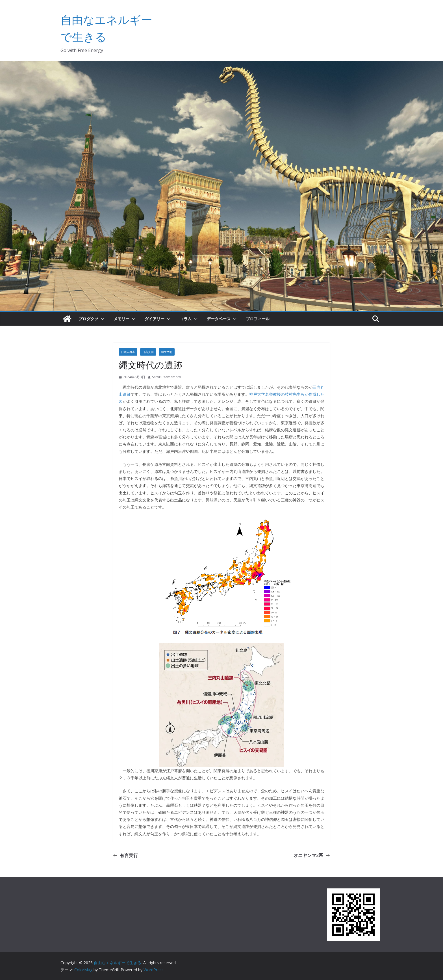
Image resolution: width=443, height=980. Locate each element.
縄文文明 (167, 352)
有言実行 (125, 855)
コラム (186, 319)
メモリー (121, 319)
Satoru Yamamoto (167, 377)
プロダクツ (88, 319)
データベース (219, 319)
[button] (101, 319)
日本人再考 (128, 352)
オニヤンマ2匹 (312, 855)
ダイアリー (155, 319)
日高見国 (148, 352)
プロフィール (258, 319)
